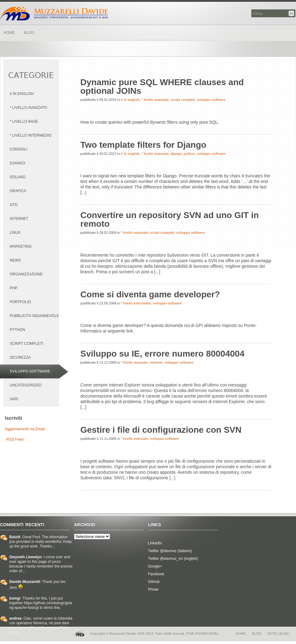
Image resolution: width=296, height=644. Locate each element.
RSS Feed (15, 440)
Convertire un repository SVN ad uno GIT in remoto (170, 219)
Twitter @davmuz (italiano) (170, 551)
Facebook (156, 574)
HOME (9, 33)
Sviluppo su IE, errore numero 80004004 (162, 354)
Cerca (292, 13)
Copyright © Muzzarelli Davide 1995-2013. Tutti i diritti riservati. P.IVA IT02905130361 (154, 634)
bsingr (15, 598)
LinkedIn (155, 543)
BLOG (29, 33)
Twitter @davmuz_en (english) (173, 559)
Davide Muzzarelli (54, 13)
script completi (183, 100)
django (176, 154)
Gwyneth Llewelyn (25, 557)
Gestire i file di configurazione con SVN (161, 430)
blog (257, 634)
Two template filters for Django (144, 145)
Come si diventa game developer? (150, 294)
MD (79, 634)
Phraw (153, 589)
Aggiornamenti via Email (25, 429)
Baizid (15, 537)
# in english (130, 100)
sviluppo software (211, 100)
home (241, 634)
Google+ (155, 566)
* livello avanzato (155, 100)
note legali (279, 634)
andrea (15, 618)
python (189, 154)
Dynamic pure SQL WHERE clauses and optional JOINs (162, 87)
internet (156, 362)
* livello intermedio (136, 303)
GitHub (154, 582)
